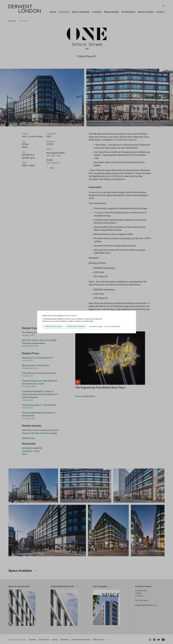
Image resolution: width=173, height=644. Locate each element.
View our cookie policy (112, 327)
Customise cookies (96, 327)
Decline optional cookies (76, 327)
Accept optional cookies (53, 327)
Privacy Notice (71, 316)
